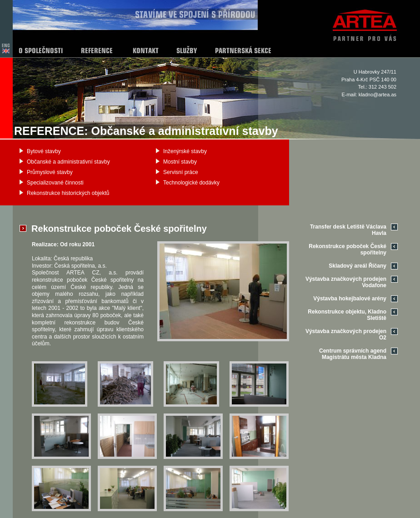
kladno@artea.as (377, 95)
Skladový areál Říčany (357, 266)
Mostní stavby (180, 162)
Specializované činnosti (55, 183)
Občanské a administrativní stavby (68, 162)
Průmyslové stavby (50, 172)
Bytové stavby (44, 151)
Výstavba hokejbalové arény (350, 299)
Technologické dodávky (191, 183)
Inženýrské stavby (185, 151)
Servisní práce (181, 172)
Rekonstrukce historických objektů (68, 193)
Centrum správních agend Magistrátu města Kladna (353, 354)
